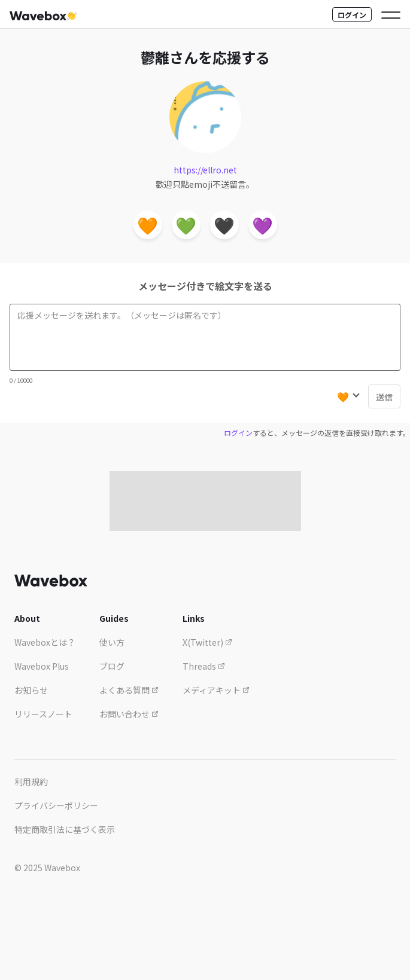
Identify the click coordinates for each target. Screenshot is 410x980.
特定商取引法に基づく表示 (65, 829)
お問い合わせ (129, 714)
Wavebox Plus (42, 666)
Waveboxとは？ (45, 642)
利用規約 (31, 781)
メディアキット (216, 690)
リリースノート (43, 714)
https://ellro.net (205, 170)
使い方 (112, 642)
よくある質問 (129, 690)
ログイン (352, 15)
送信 (384, 397)
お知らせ (31, 690)
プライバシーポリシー (56, 805)
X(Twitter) (207, 642)
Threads (204, 666)
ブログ (112, 666)
